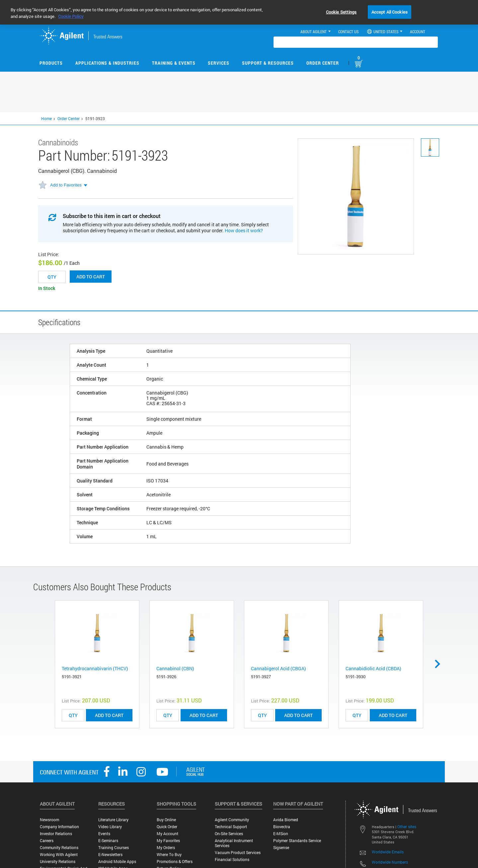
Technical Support (231, 827)
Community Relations (59, 848)
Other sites (407, 827)
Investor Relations (56, 834)
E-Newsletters (110, 855)
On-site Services (229, 834)
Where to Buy (169, 855)
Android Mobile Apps (117, 862)
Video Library (110, 827)
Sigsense (281, 848)
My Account (167, 834)
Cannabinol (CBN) (175, 668)
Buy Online (166, 820)
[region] (239, 12)
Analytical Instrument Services (234, 843)
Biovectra (282, 827)
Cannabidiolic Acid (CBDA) (373, 668)
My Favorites (168, 841)
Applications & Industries (107, 63)
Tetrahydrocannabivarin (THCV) (95, 668)
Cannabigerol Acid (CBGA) (279, 668)
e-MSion (281, 834)
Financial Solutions (232, 860)
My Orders (166, 848)
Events (104, 834)
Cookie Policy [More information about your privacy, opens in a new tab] (71, 16)
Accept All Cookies (390, 12)
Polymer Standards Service (297, 841)
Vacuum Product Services (238, 853)
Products (51, 63)
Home (46, 118)
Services (219, 63)
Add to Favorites (66, 185)
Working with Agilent (59, 855)
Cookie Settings (341, 12)
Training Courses (114, 848)
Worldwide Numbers (390, 862)
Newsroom (49, 820)
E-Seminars (108, 841)
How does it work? (244, 230)
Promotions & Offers (175, 862)
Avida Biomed (286, 820)
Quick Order (167, 827)
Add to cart (91, 277)
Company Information (59, 827)
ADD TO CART (109, 715)
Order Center (323, 63)
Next (440, 664)
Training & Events (174, 63)
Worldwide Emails (388, 852)
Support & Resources (268, 63)
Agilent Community (232, 820)
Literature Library (113, 820)
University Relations (58, 862)
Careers (47, 841)
